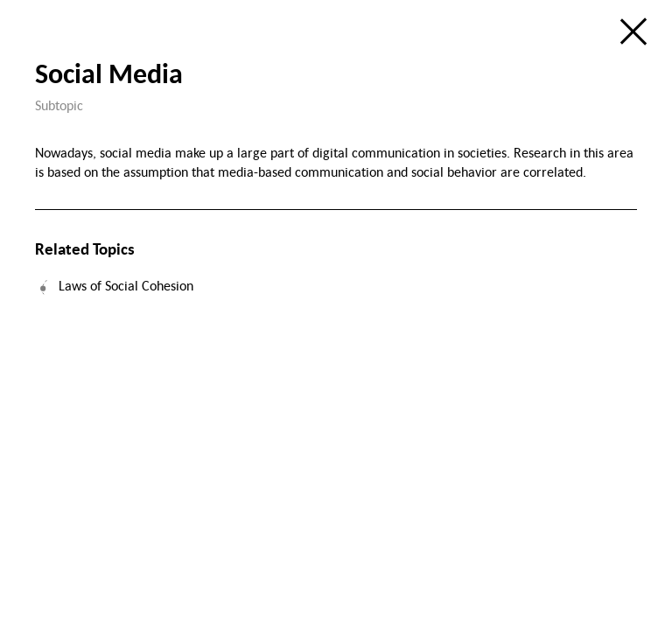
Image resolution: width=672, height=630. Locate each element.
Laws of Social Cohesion (126, 285)
